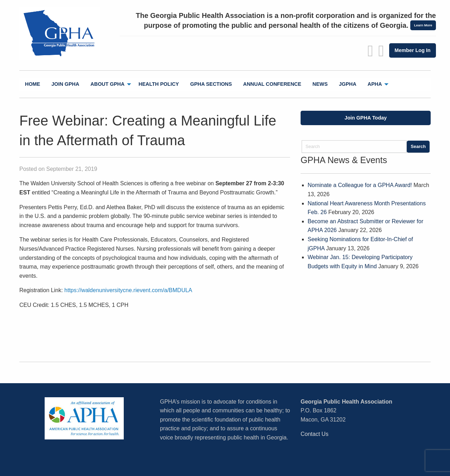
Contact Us (314, 434)
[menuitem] (33, 84)
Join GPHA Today (366, 118)
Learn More (423, 25)
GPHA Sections (211, 84)
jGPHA (348, 84)
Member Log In (412, 50)
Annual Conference (272, 84)
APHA (375, 84)
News (320, 84)
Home (33, 84)
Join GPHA (65, 84)
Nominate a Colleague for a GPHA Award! (360, 185)
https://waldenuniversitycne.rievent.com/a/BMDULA (128, 290)
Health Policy (159, 84)
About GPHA (107, 84)
